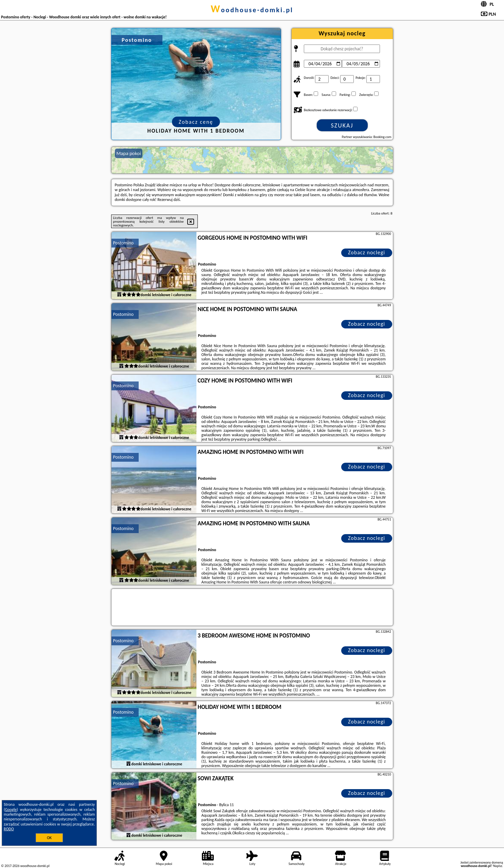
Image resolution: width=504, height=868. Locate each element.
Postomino (124, 243)
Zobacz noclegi (367, 252)
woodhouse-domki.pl (252, 10)
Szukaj (342, 125)
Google (11, 810)
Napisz (498, 866)
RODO (9, 829)
